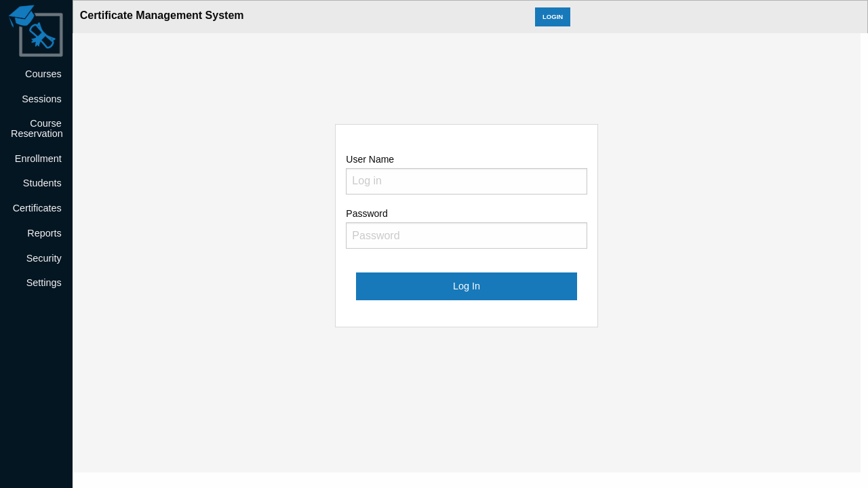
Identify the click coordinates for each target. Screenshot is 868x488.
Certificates (37, 208)
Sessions (41, 99)
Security (44, 258)
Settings (44, 283)
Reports (44, 233)
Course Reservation (37, 128)
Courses (43, 74)
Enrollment (38, 159)
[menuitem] (36, 74)
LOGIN (553, 17)
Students (42, 183)
